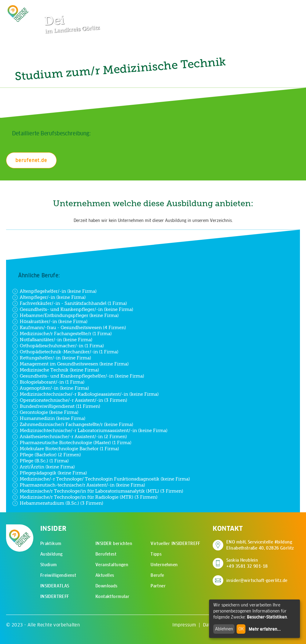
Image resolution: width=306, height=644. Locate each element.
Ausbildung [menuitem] (52, 554)
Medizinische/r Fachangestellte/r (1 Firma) (62, 334)
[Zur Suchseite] (266, 8)
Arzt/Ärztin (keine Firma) (43, 467)
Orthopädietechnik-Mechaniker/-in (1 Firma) (65, 352)
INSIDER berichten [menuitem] (114, 543)
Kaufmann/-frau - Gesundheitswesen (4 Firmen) (69, 328)
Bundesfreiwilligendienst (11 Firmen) (56, 406)
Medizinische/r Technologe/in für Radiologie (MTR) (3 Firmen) (85, 497)
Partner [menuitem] (158, 586)
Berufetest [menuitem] (106, 554)
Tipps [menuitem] (156, 554)
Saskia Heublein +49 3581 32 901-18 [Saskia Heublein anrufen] (247, 563)
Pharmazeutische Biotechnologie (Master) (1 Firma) (72, 443)
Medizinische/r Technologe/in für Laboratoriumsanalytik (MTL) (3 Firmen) (98, 491)
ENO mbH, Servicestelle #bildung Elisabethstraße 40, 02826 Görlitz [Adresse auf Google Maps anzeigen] (260, 545)
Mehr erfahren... (265, 629)
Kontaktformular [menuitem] (112, 596)
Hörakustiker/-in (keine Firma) (50, 322)
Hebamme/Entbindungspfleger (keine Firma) (65, 315)
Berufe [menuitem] (157, 575)
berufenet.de (31, 160)
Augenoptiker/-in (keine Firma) (51, 388)
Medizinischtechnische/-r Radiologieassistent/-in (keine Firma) (85, 394)
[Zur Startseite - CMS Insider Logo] (18, 14)
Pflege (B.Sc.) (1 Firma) (40, 461)
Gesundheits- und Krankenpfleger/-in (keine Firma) (73, 309)
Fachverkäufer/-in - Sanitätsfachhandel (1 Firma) (70, 303)
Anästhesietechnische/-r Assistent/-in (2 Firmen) (70, 437)
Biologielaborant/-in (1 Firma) (48, 382)
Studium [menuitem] (49, 565)
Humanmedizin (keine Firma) (49, 418)
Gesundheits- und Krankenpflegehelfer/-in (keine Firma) (78, 376)
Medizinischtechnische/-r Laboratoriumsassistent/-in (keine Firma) (90, 431)
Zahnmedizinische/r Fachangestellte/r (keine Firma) (73, 424)
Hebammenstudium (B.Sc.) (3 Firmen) (58, 503)
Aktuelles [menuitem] (105, 575)
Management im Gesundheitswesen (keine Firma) (70, 364)
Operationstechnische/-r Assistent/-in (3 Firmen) (70, 400)
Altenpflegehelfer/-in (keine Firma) (54, 291)
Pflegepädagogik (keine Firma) (50, 473)
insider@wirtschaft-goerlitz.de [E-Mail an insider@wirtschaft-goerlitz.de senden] (257, 580)
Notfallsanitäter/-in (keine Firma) (52, 340)
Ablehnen (224, 629)
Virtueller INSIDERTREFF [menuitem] (175, 543)
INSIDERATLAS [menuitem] (55, 586)
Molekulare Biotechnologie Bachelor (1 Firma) (66, 449)
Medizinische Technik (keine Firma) (56, 370)
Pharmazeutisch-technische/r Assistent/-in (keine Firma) (79, 485)
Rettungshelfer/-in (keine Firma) (52, 358)
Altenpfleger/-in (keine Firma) (49, 297)
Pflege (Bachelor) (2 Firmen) (47, 455)
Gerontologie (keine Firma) (45, 412)
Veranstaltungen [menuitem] (112, 565)
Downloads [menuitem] (106, 586)
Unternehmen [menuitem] (164, 565)
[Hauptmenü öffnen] (285, 8)
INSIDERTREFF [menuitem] (55, 596)
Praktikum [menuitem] (51, 543)
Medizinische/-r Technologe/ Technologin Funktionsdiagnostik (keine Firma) (101, 479)
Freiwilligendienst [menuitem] (58, 575)
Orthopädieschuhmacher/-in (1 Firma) (58, 346)
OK (241, 629)
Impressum (184, 625)
